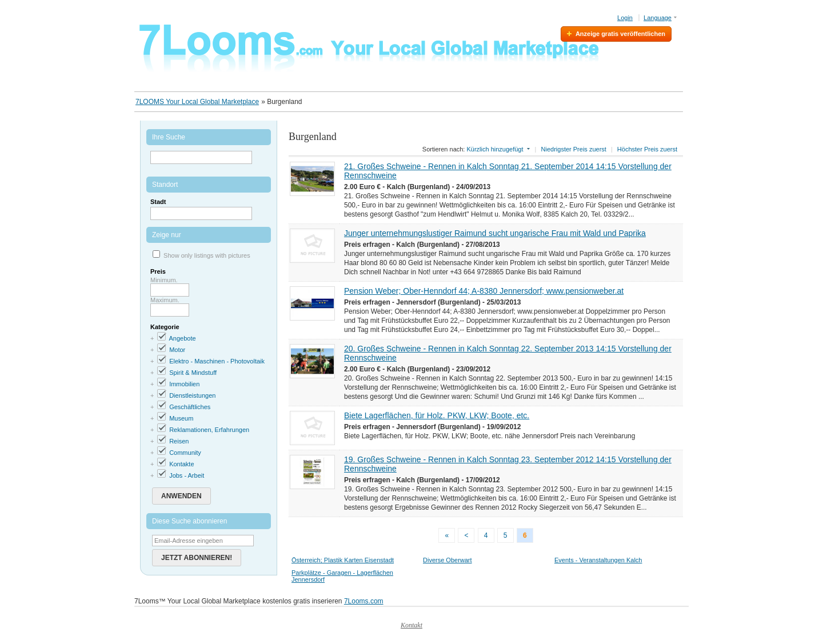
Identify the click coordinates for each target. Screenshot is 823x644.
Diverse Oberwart (448, 560)
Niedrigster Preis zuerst (574, 149)
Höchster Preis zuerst (647, 149)
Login (625, 18)
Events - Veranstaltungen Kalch (598, 560)
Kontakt (411, 625)
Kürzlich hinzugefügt (495, 149)
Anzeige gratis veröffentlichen (620, 34)
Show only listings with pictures (207, 255)
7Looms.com (364, 601)
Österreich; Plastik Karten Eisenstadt (343, 560)
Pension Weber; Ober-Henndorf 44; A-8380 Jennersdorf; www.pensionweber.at (484, 291)
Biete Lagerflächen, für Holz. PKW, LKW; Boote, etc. (437, 415)
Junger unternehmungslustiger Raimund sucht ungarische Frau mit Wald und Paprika (495, 233)
